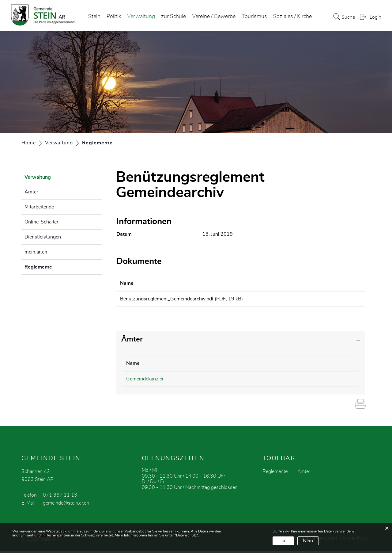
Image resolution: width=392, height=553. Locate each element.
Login (375, 17)
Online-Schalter (41, 222)
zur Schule (173, 17)
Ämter (31, 192)
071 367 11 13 (60, 497)
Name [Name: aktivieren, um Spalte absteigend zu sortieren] (133, 365)
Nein (308, 541)
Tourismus (254, 17)
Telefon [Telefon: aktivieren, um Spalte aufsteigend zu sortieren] (202, 365)
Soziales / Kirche (292, 17)
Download (341, 300)
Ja (283, 541)
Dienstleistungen (43, 237)
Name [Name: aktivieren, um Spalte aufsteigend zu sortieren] (127, 283)
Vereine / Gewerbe (214, 17)
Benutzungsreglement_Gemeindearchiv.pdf (167, 299)
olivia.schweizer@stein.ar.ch (288, 381)
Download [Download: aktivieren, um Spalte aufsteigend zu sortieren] (331, 283)
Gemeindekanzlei (145, 381)
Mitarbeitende (39, 207)
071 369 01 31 (211, 381)
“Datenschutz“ (186, 535)
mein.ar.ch (36, 252)
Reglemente (54, 266)
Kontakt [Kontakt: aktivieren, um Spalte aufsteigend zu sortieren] (267, 365)
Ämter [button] (132, 341)
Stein (94, 17)
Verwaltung (141, 17)
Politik (114, 17)
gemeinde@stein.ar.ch (66, 505)
